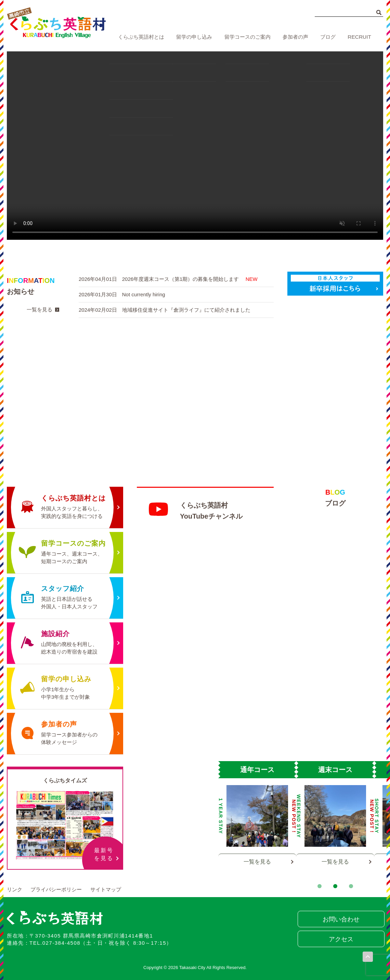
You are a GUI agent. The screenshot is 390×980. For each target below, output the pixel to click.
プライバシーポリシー (56, 889)
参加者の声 (296, 37)
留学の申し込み (194, 37)
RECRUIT (360, 37)
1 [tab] (320, 886)
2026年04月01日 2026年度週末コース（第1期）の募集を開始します (168, 279)
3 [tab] (351, 886)
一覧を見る (40, 309)
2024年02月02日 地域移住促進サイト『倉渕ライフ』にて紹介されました (165, 310)
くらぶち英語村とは (141, 37)
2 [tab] (335, 886)
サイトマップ (106, 889)
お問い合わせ (340, 919)
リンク (15, 889)
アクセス (340, 939)
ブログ (329, 37)
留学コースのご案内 (248, 37)
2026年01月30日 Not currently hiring (122, 294)
